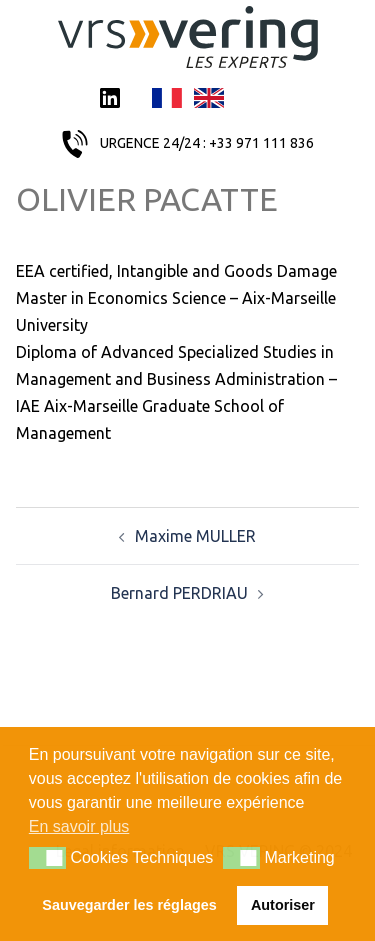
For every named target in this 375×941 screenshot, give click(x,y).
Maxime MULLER (195, 536)
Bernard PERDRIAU (179, 593)
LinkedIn (110, 100)
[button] (47, 858)
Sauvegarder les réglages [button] (129, 905)
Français (167, 100)
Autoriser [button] (283, 905)
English (209, 100)
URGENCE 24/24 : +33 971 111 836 (207, 143)
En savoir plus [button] (79, 826)
